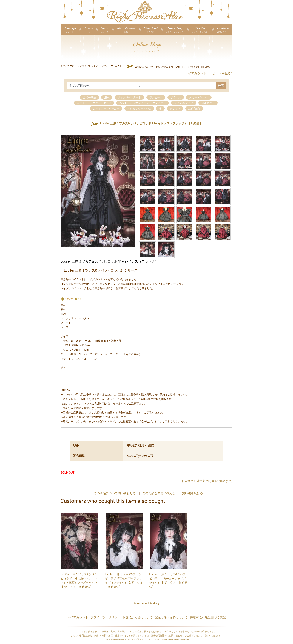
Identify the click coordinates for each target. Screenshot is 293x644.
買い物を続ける (192, 493)
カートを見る (223, 73)
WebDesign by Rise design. (179, 639)
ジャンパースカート (112, 66)
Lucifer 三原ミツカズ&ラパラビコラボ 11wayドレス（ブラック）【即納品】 (168, 66)
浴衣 (107, 98)
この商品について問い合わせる (115, 493)
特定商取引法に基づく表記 (208, 618)
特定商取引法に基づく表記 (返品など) (207, 481)
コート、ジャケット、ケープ (94, 103)
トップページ (67, 66)
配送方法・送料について (171, 618)
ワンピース (156, 98)
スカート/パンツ (199, 98)
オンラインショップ (88, 66)
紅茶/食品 (194, 108)
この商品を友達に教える (159, 493)
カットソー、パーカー (106, 108)
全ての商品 (90, 98)
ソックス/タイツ (184, 103)
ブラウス (176, 98)
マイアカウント (196, 73)
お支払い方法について (138, 618)
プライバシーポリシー (105, 618)
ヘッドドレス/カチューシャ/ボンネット (143, 103)
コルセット (208, 103)
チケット (175, 108)
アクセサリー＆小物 (139, 108)
